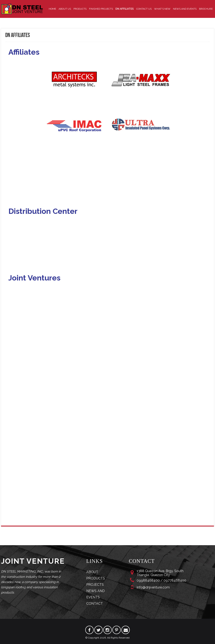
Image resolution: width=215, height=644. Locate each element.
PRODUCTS (96, 578)
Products (80, 9)
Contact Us (144, 9)
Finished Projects (101, 9)
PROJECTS (95, 585)
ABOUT (92, 572)
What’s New (162, 9)
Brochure (206, 9)
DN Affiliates (125, 9)
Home (52, 9)
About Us (65, 9)
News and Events (185, 9)
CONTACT (95, 604)
